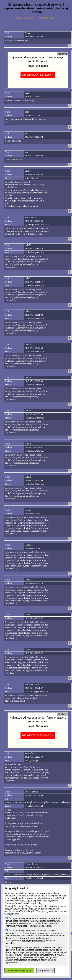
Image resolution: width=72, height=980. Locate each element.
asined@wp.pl (32, 178)
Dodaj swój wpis (26, 18)
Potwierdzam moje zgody (19, 971)
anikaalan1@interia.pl (35, 252)
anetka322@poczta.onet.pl (37, 692)
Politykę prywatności (16, 926)
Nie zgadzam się (45, 971)
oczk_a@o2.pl (32, 760)
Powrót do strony (46, 18)
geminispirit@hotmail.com (37, 225)
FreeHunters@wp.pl (34, 806)
